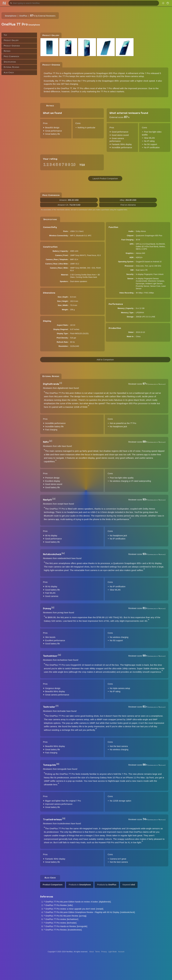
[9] (64, 819)
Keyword (129, 885)
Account (121, 952)
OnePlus (23, 16)
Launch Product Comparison (105, 179)
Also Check (9, 72)
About (91, 952)
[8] (58, 764)
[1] (61, 383)
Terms (97, 952)
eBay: (128, 200)
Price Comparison (11, 56)
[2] (51, 441)
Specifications (10, 62)
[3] (54, 499)
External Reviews (11, 67)
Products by (107, 885)
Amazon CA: (69, 205)
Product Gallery (11, 40)
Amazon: (69, 200)
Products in (80, 885)
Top (5, 35)
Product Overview (12, 46)
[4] (63, 553)
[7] (57, 706)
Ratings (7, 51)
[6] (59, 655)
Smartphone (11, 16)
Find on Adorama (128, 205)
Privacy (104, 952)
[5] (53, 608)
